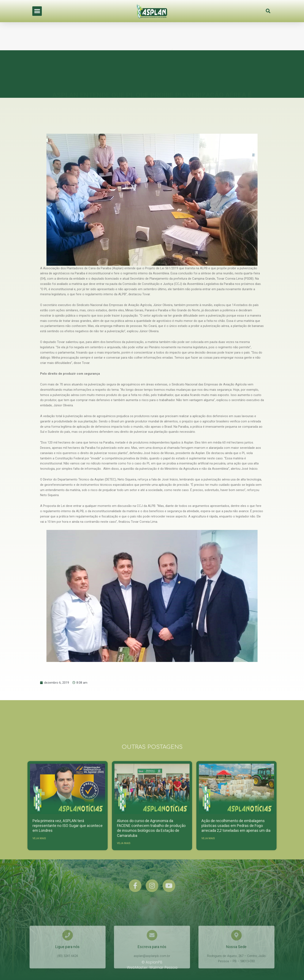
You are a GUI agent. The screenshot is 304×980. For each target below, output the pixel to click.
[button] (37, 9)
